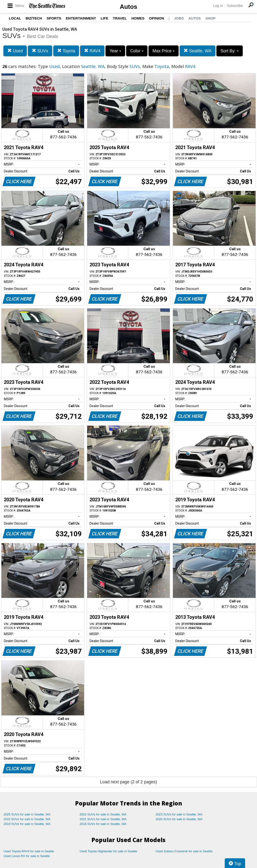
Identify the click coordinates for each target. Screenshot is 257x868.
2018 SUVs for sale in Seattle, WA (103, 824)
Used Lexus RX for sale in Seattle (27, 856)
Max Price (164, 51)
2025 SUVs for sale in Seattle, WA (27, 814)
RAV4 (92, 51)
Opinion (156, 18)
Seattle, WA (198, 51)
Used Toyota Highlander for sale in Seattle (108, 851)
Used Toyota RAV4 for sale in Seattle (29, 851)
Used (15, 51)
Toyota (66, 51)
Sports (54, 18)
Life (104, 18)
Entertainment (81, 18)
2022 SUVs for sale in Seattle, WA (27, 819)
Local (15, 18)
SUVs (40, 51)
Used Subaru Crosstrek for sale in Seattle (184, 851)
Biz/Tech (34, 18)
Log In (218, 6)
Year (115, 51)
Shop (210, 18)
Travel (120, 18)
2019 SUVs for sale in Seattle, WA (27, 824)
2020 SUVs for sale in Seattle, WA (179, 819)
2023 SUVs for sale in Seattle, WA (179, 814)
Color (137, 51)
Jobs (179, 18)
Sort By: (230, 51)
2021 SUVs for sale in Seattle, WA (103, 819)
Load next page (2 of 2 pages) (128, 782)
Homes (138, 18)
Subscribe (235, 6)
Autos (128, 7)
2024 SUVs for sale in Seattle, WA (103, 814)
